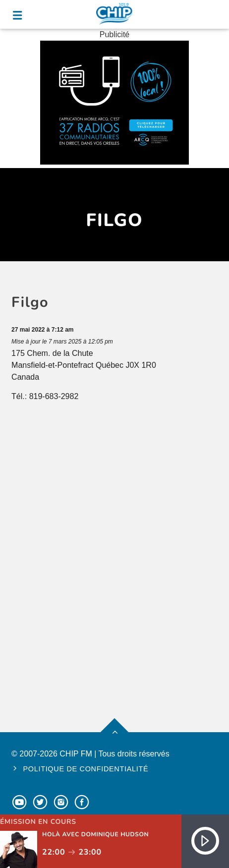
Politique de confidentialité (86, 769)
